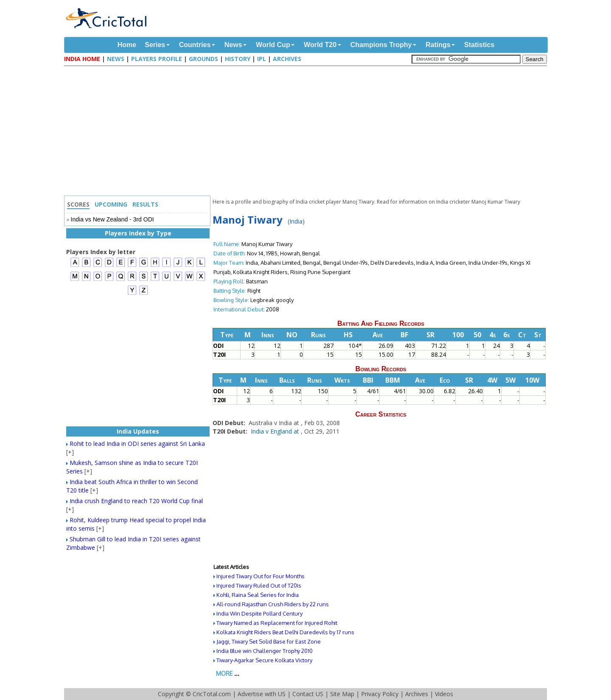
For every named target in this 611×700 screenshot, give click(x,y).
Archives (287, 59)
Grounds (203, 59)
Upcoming (111, 204)
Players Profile (157, 59)
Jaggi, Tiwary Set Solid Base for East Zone (269, 641)
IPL (262, 59)
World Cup (273, 45)
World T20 (320, 45)
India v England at (276, 431)
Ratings (438, 45)
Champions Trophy (381, 45)
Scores (78, 204)
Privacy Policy (380, 694)
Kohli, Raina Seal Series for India (258, 595)
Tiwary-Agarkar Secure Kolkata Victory (264, 660)
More (224, 673)
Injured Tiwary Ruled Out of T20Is (259, 585)
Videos (444, 694)
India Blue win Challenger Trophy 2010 (265, 651)
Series (155, 45)
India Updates (138, 431)
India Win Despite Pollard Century (259, 613)
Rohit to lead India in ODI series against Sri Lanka (137, 444)
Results (145, 204)
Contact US (308, 694)
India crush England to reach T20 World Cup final (136, 501)
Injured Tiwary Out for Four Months (261, 576)
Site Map (342, 694)
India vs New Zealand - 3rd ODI (112, 219)
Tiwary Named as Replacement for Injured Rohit (277, 623)
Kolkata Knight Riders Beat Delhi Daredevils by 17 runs (285, 632)
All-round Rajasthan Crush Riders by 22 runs (273, 604)
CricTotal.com (212, 694)
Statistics (479, 45)
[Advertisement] (308, 132)
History (238, 59)
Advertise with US (262, 694)
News (233, 45)
